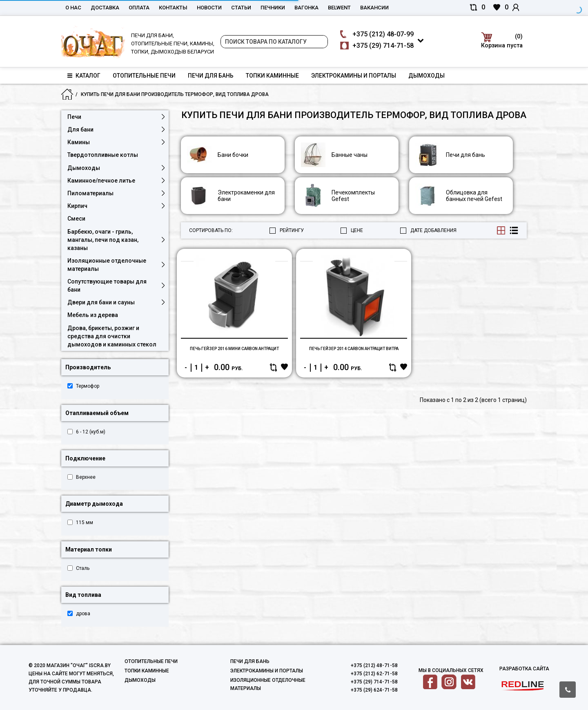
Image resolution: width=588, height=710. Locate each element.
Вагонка (306, 8)
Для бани (80, 129)
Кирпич (77, 206)
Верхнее (86, 477)
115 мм (85, 522)
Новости (209, 8)
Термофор (88, 386)
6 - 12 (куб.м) (91, 432)
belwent (339, 8)
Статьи (241, 8)
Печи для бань (211, 76)
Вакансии (374, 8)
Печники (273, 8)
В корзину (281, 398)
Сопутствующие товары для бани (107, 286)
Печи (74, 117)
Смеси (76, 219)
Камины (79, 142)
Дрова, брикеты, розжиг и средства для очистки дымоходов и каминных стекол (112, 336)
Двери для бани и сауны (101, 302)
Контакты (173, 8)
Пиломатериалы (90, 193)
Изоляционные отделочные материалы (107, 265)
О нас (73, 8)
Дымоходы (427, 76)
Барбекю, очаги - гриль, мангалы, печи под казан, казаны (103, 240)
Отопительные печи (144, 76)
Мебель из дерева (93, 315)
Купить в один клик (206, 398)
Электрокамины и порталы (354, 76)
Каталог (84, 76)
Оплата (139, 8)
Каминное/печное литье (101, 181)
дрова (83, 614)
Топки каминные (272, 76)
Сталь (83, 568)
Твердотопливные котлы (103, 155)
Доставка (105, 8)
